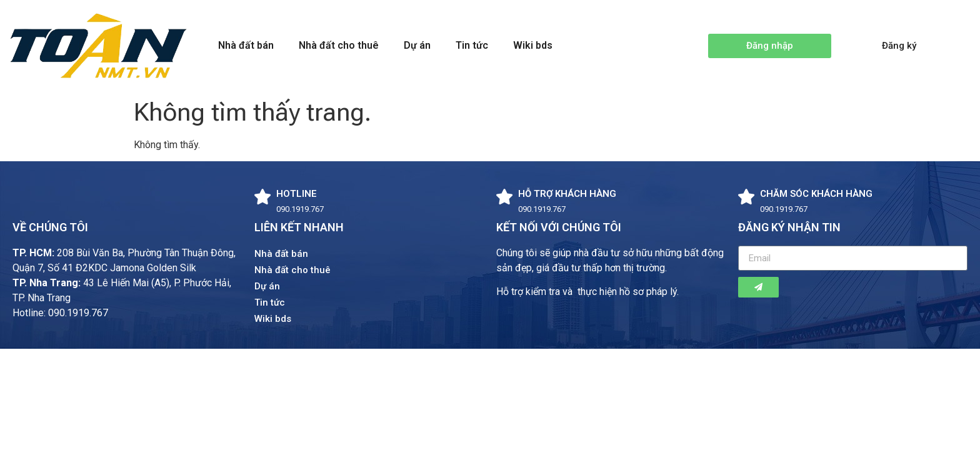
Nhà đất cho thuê (339, 45)
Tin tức (472, 45)
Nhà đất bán (246, 45)
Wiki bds (533, 45)
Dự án (417, 45)
